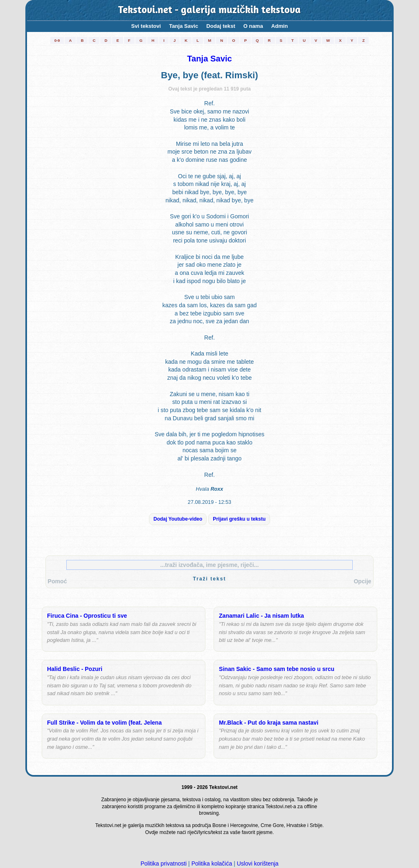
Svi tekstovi (146, 26)
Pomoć (57, 581)
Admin (280, 26)
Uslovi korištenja (258, 863)
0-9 (57, 40)
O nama (253, 26)
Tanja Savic (184, 26)
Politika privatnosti (163, 863)
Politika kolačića (212, 863)
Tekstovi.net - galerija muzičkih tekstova (210, 10)
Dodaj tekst (221, 26)
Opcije (362, 581)
